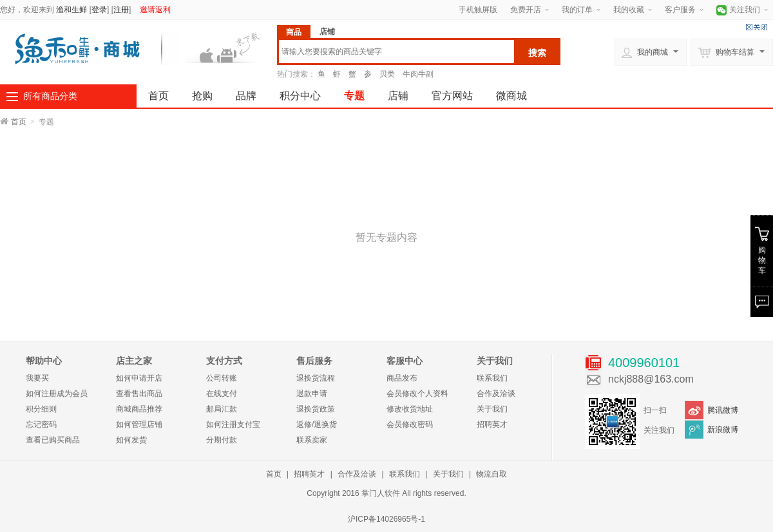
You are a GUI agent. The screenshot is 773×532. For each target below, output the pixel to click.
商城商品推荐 (139, 409)
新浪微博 (723, 430)
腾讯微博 (723, 410)
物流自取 (491, 474)
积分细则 (41, 409)
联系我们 (492, 378)
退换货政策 (316, 409)
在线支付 (222, 394)
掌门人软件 (381, 493)
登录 (99, 10)
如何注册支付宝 (233, 424)
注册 (121, 10)
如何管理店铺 (139, 424)
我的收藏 (629, 10)
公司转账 (222, 378)
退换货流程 (316, 378)
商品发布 (402, 378)
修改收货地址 (410, 409)
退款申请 (312, 394)
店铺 (398, 96)
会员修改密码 (410, 424)
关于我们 (492, 409)
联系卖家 (312, 440)
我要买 (37, 378)
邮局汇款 (222, 409)
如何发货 (131, 440)
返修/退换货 (317, 424)
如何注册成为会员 (57, 394)
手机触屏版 (478, 10)
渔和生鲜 (72, 10)
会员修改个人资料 (417, 394)
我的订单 (577, 10)
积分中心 (300, 96)
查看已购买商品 (53, 440)
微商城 (511, 96)
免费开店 (526, 10)
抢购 (202, 96)
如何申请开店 (139, 378)
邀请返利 (155, 10)
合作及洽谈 (496, 394)
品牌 (246, 96)
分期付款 (222, 440)
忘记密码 (41, 424)
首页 (158, 96)
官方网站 (452, 96)
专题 (354, 96)
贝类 (387, 74)
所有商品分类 (50, 96)
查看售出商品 (139, 394)
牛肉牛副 (418, 74)
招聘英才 (492, 424)
